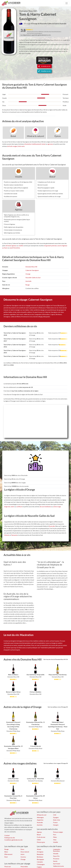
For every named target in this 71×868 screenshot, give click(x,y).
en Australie (62, 24)
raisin (12, 507)
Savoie (55, 861)
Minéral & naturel (35, 136)
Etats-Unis (57, 820)
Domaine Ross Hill (28, 11)
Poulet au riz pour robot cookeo (14, 191)
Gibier (39, 840)
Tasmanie (14, 535)
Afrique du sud (42, 815)
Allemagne (40, 817)
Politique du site (10, 838)
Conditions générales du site (13, 840)
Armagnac (40, 852)
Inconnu (23, 857)
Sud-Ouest (57, 864)
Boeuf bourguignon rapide (46, 188)
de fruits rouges (12, 146)
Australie (28, 281)
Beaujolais (40, 854)
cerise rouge (57, 507)
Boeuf (52, 177)
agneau (14, 246)
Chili (55, 815)
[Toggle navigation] (67, 3)
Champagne (41, 864)
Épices (58, 136)
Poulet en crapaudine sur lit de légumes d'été (18, 182)
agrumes (50, 144)
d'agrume (7, 507)
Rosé (6, 857)
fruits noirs (21, 146)
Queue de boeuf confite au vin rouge (49, 196)
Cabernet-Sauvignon (32, 270)
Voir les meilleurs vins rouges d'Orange (55, 763)
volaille (21, 246)
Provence (56, 859)
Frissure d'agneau (9, 224)
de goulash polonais (50, 246)
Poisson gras (41, 842)
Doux (22, 849)
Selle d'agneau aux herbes (12, 233)
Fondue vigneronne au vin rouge (48, 191)
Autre (22, 854)
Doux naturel (25, 852)
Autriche (40, 825)
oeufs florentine (15, 248)
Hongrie (56, 825)
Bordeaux (40, 857)
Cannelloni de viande (11, 194)
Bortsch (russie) (43, 185)
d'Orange (34, 24)
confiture (19, 507)
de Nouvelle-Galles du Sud (48, 24)
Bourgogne (40, 859)
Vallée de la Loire (58, 866)
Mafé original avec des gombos (14, 227)
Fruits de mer (41, 837)
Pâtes (55, 837)
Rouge (28, 285)
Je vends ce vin (44, 66)
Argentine (40, 820)
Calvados (40, 862)
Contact (7, 835)
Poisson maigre (58, 832)
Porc (55, 835)
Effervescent (8, 854)
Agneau (19, 209)
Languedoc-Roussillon (57, 850)
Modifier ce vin (44, 71)
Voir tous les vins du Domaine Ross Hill (55, 659)
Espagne (56, 817)
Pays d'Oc (56, 856)
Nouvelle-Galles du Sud (33, 277)
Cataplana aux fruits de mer (46, 182)
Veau (55, 840)
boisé (44, 144)
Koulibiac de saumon (10, 196)
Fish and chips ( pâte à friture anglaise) (16, 188)
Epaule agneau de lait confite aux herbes (50, 194)
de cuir (42, 507)
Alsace (39, 849)
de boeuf (8, 246)
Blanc (6, 852)
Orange (28, 274)
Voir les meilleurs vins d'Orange (58, 707)
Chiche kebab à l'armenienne (13, 230)
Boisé (13, 136)
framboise (48, 507)
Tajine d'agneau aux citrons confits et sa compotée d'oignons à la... (16, 216)
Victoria (7, 535)
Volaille (19, 177)
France (55, 822)
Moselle (56, 854)
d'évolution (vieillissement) (33, 144)
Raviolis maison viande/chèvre (13, 185)
